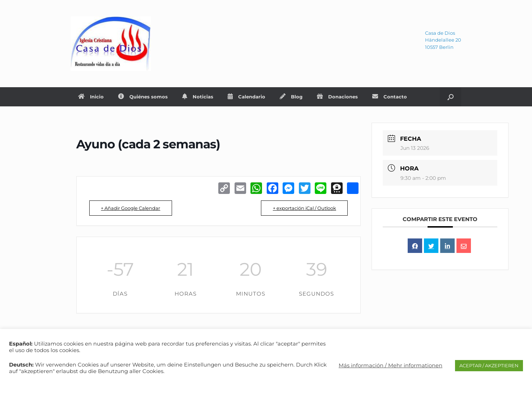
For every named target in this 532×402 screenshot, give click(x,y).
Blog (291, 97)
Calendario (246, 97)
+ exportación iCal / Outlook (303, 208)
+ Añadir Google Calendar (132, 208)
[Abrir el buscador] (451, 97)
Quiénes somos (143, 97)
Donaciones (337, 97)
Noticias (198, 97)
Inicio (91, 97)
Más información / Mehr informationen (391, 365)
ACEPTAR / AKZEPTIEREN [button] (489, 365)
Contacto (390, 97)
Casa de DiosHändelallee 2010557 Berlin (443, 40)
